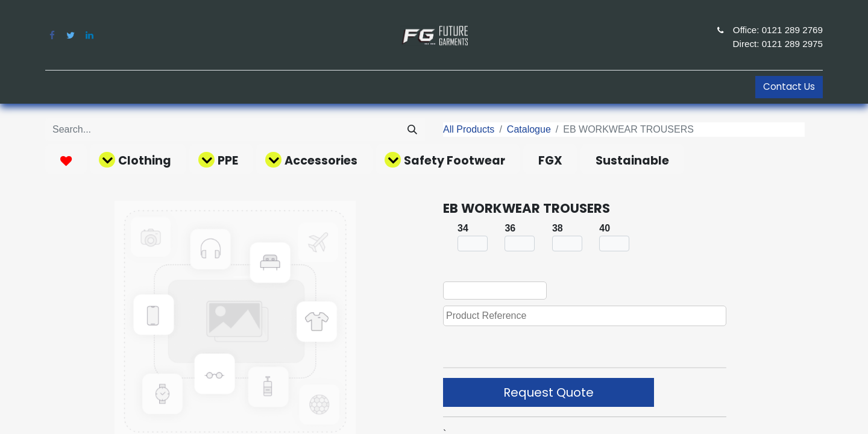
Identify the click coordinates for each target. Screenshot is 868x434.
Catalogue (529, 129)
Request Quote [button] (549, 392)
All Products (469, 129)
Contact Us (789, 86)
